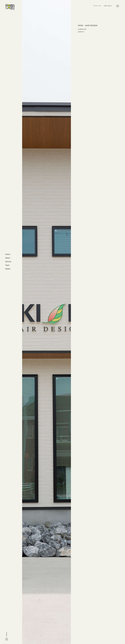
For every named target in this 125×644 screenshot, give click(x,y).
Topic (7, 265)
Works (8, 269)
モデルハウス (97, 6)
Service (8, 262)
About (8, 258)
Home (8, 254)
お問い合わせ (108, 6)
